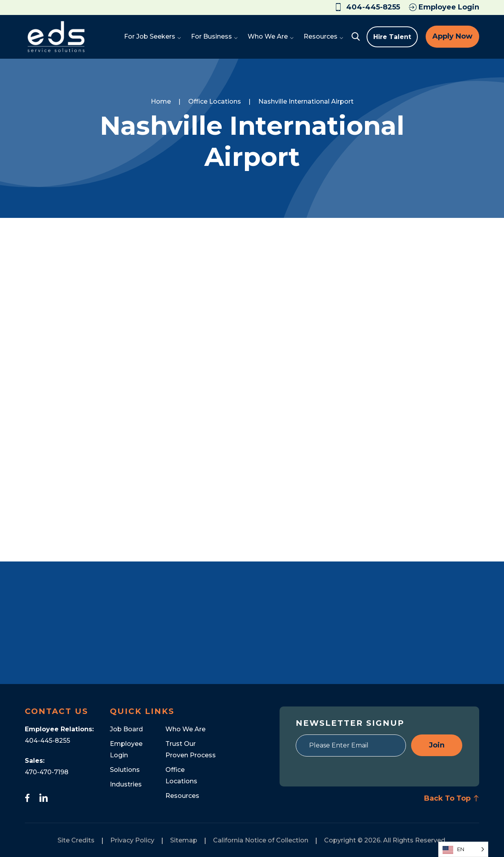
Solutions (125, 770)
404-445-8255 (47, 741)
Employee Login (444, 7)
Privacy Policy (132, 840)
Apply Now (452, 36)
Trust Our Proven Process (191, 749)
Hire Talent (392, 37)
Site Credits (76, 840)
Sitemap (184, 840)
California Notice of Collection (261, 840)
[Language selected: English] (463, 849)
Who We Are (185, 729)
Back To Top (452, 798)
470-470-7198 (47, 772)
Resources (182, 796)
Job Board (126, 729)
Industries (126, 784)
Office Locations (181, 775)
